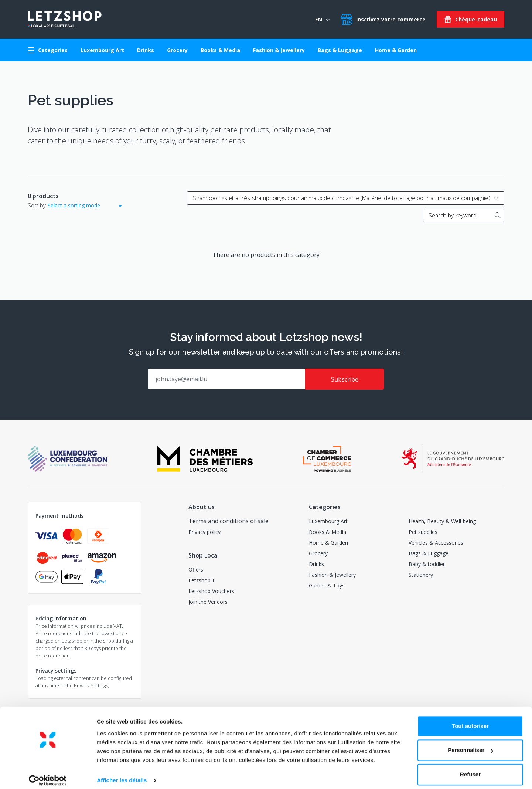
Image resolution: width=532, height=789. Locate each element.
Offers (196, 569)
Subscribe (345, 379)
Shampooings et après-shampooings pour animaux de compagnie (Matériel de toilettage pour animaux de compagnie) (346, 198)
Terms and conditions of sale (229, 521)
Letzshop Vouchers (211, 591)
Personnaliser (470, 744)
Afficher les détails (122, 774)
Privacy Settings (91, 685)
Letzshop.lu (202, 580)
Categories (48, 50)
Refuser (470, 768)
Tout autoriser (470, 720)
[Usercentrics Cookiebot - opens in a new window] (48, 775)
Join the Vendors (208, 601)
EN (322, 20)
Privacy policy (204, 531)
